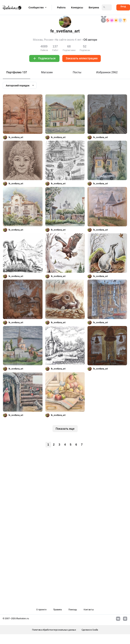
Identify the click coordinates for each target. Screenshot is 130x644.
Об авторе (90, 40)
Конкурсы (77, 8)
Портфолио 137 (17, 72)
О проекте (41, 610)
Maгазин (47, 72)
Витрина (94, 8)
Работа (61, 8)
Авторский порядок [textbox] (18, 86)
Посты (77, 72)
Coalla (95, 630)
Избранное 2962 (107, 72)
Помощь (73, 610)
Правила (57, 610)
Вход (123, 6)
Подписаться (47, 58)
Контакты (89, 610)
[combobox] (20, 85)
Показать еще (65, 429)
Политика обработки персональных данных (54, 630)
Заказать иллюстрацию (82, 58)
